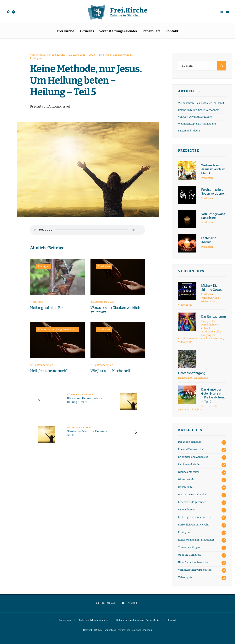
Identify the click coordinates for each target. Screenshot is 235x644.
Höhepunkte (208, 321)
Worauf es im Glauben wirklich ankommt (115, 310)
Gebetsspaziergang (192, 373)
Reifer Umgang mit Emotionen (196, 540)
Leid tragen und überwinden (116, 55)
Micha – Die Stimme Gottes (212, 287)
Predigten (36, 58)
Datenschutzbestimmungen (94, 620)
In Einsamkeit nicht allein (193, 494)
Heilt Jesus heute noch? (49, 371)
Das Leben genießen (190, 442)
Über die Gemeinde (190, 555)
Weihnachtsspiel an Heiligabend (197, 124)
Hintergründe (186, 479)
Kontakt (172, 31)
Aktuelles (87, 31)
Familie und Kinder (189, 464)
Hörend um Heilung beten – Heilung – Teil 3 (85, 398)
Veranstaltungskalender (118, 31)
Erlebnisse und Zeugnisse (53, 329)
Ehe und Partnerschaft (191, 449)
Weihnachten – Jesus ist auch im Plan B (201, 103)
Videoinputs (191, 271)
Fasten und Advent (189, 131)
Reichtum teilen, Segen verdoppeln (199, 110)
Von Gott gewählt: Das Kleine (195, 117)
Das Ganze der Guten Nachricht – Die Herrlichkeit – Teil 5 (213, 395)
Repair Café (151, 31)
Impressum (65, 620)
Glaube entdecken (189, 472)
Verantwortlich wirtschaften (195, 570)
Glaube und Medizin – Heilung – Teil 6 (87, 431)
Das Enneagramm (214, 316)
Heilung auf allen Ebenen (50, 308)
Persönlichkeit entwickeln (193, 525)
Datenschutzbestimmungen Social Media (138, 620)
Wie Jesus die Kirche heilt (111, 371)
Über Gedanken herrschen (208, 339)
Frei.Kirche (65, 31)
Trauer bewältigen (189, 547)
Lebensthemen (187, 510)
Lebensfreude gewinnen (192, 502)
